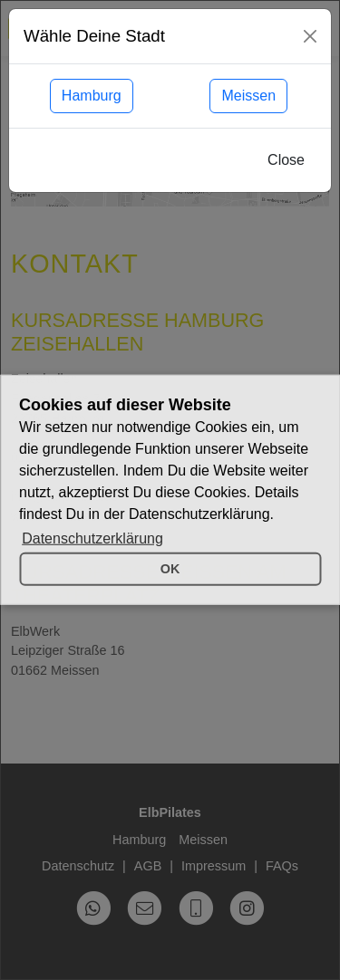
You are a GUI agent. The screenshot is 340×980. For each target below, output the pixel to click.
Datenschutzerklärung (92, 538)
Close (286, 160)
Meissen (248, 96)
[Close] (310, 36)
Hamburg (92, 96)
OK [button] (170, 569)
